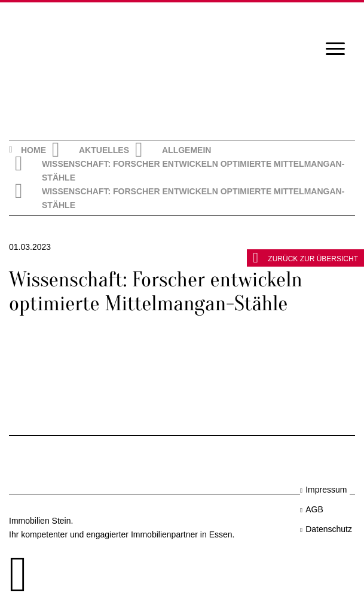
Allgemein (186, 150)
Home (33, 150)
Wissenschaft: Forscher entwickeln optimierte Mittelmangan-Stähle (193, 171)
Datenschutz (329, 529)
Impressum (326, 490)
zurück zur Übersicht (305, 258)
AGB (314, 509)
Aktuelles (104, 150)
